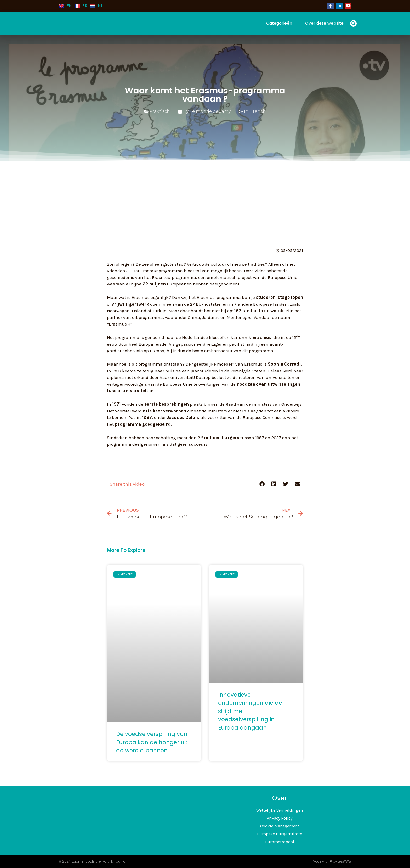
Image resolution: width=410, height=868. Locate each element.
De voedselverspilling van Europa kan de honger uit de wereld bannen (152, 742)
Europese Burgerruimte (280, 834)
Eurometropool (280, 842)
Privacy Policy (280, 818)
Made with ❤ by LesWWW (332, 861)
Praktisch (160, 111)
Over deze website (324, 23)
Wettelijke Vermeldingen (280, 810)
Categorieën (279, 23)
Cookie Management (280, 826)
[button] (353, 23)
